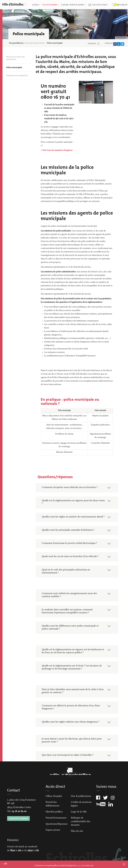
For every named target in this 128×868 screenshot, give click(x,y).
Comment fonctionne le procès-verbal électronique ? (70, 547)
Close (121, 864)
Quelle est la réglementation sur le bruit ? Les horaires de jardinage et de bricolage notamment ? (72, 673)
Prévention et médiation (17, 75)
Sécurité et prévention (35, 43)
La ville (36, 5)
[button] (5, 864)
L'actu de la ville (100, 5)
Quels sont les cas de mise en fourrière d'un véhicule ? (70, 561)
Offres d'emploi (54, 803)
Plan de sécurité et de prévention (15, 58)
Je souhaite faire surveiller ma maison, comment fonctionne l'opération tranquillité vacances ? (68, 616)
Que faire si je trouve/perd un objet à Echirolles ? (68, 762)
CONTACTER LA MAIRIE (18, 826)
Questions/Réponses (57, 831)
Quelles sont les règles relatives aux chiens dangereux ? (71, 728)
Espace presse (53, 837)
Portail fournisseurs (56, 825)
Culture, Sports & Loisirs (73, 5)
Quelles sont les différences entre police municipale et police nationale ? (70, 633)
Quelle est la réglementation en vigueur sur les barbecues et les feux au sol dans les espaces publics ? (72, 657)
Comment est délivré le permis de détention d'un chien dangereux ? (71, 713)
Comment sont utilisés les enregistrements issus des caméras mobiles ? (70, 600)
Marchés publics (54, 819)
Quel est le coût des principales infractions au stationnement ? (66, 576)
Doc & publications (81, 803)
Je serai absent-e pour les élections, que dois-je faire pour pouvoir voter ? (72, 747)
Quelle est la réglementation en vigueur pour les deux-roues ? (71, 502)
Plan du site (77, 838)
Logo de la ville (79, 819)
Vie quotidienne (51, 5)
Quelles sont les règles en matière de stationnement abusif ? (73, 519)
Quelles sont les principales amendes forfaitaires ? (68, 534)
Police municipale (14, 67)
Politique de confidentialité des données (81, 829)
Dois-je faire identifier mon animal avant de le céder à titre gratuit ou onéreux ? (73, 697)
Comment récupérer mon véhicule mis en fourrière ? (70, 487)
